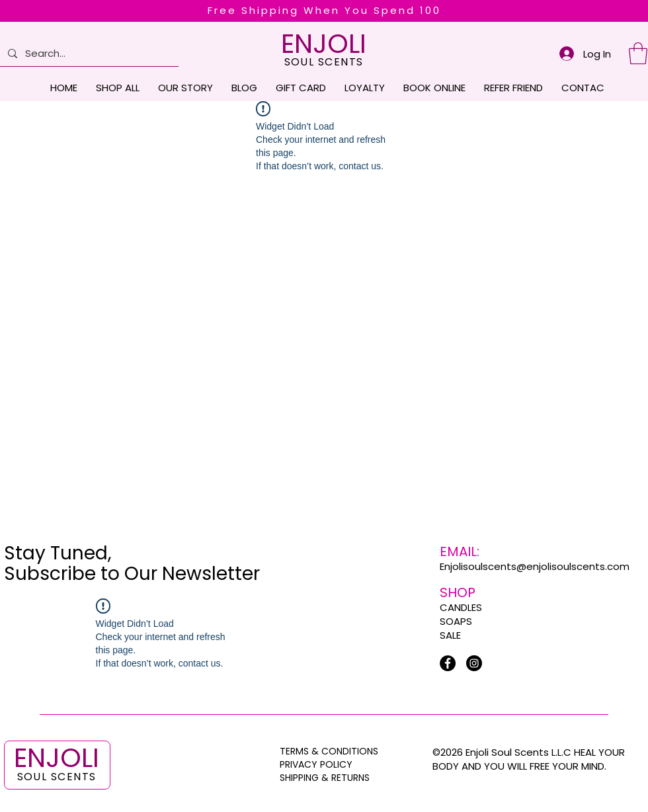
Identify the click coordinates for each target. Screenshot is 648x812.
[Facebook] (448, 663)
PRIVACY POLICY (317, 764)
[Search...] (88, 53)
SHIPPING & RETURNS (325, 778)
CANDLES (461, 607)
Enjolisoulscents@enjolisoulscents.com (535, 566)
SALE (450, 635)
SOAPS (456, 621)
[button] (638, 53)
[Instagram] (474, 663)
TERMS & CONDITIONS (329, 751)
